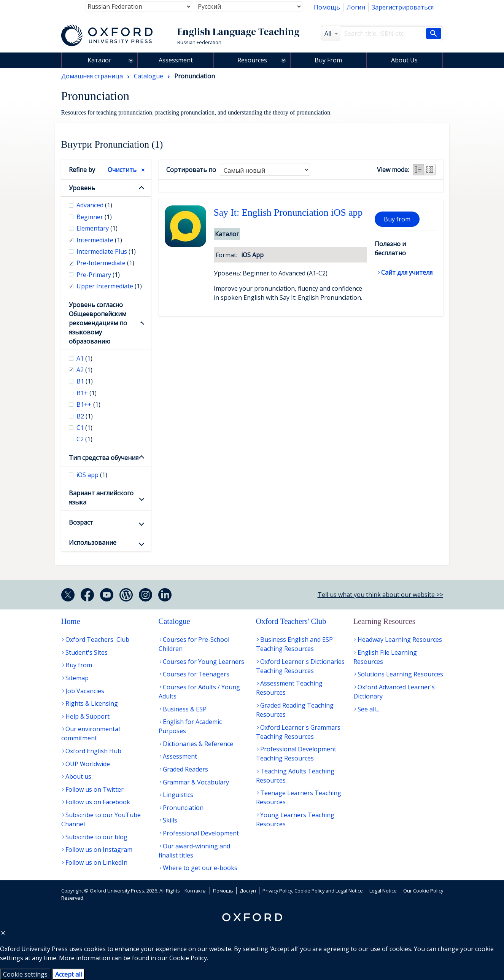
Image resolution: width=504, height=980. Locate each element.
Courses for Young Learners (204, 662)
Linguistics (178, 795)
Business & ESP (185, 709)
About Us (404, 60)
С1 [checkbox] (84, 428)
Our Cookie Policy (423, 891)
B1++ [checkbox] (88, 404)
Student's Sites (87, 652)
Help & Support (87, 716)
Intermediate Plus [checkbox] (106, 251)
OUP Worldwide (88, 764)
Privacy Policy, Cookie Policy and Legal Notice (313, 891)
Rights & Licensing (92, 703)
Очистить (122, 170)
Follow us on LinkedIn (96, 862)
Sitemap (77, 678)
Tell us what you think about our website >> (380, 595)
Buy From (328, 60)
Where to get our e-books (200, 868)
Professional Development (201, 833)
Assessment (176, 60)
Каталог (99, 60)
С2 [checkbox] (84, 439)
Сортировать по (191, 170)
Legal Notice (383, 891)
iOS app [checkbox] (92, 475)
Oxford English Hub (93, 751)
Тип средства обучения (104, 458)
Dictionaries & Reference (198, 744)
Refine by (82, 170)
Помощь (327, 7)
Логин (356, 7)
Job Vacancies (85, 691)
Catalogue (174, 621)
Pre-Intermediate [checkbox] (105, 263)
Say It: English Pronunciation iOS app (288, 212)
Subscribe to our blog (96, 837)
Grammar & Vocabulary (196, 782)
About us (78, 776)
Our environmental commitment (91, 733)
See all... (368, 709)
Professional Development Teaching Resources (296, 754)
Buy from (397, 219)
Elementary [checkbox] (97, 228)
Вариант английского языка (101, 498)
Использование (93, 542)
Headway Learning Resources (400, 640)
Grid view (430, 170)
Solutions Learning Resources (400, 674)
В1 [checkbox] (85, 381)
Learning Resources (384, 621)
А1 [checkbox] (84, 358)
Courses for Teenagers (196, 674)
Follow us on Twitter (95, 789)
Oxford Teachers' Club (97, 640)
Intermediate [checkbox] (99, 240)
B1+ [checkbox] (87, 393)
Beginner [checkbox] (94, 217)
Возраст (81, 522)
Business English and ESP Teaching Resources (294, 644)
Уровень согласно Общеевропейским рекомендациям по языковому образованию (98, 323)
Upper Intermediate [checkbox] (109, 286)
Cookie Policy (188, 958)
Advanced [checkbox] (94, 205)
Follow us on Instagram (99, 850)
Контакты (196, 891)
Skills (170, 820)
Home (71, 621)
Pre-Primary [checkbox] (98, 275)
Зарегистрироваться (403, 7)
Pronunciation (183, 808)
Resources (252, 60)
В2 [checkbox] (85, 416)
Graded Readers (185, 769)
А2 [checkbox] (84, 370)
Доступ (248, 891)
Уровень (82, 188)
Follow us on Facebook (98, 802)
